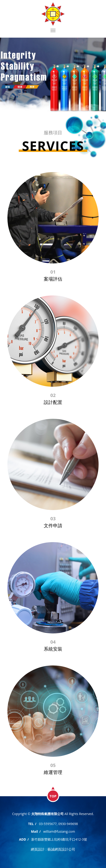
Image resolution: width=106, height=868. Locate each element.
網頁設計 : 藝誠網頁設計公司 (53, 849)
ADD (22, 839)
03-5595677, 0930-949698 (58, 824)
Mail (34, 831)
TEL (31, 824)
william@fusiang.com (59, 831)
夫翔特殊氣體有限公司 (53, 14)
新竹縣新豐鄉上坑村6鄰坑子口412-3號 (59, 839)
